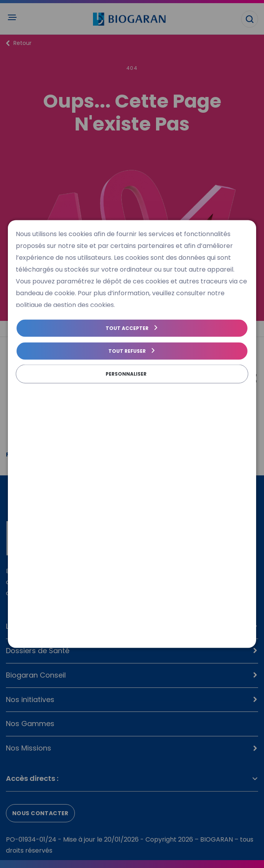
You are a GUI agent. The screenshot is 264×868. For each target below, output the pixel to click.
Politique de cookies (43, 389)
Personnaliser (126, 374)
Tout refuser (127, 351)
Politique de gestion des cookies (121, 389)
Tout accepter (127, 328)
